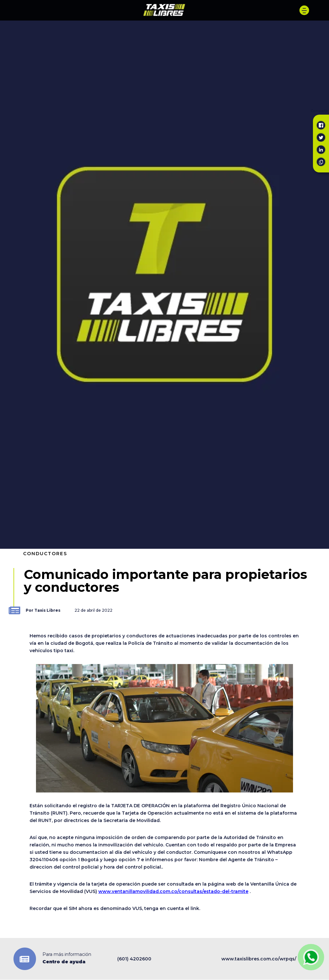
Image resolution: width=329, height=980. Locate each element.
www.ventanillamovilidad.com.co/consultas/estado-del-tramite (173, 891)
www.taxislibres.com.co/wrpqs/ (259, 959)
